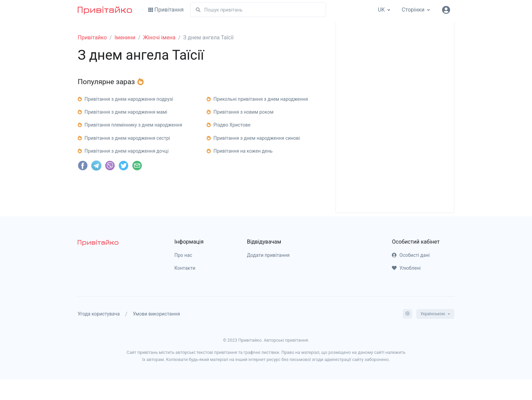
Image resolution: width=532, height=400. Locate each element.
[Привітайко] (105, 10)
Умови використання (156, 314)
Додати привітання (268, 255)
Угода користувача (99, 314)
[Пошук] (258, 10)
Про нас (183, 255)
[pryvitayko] (98, 242)
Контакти (185, 268)
